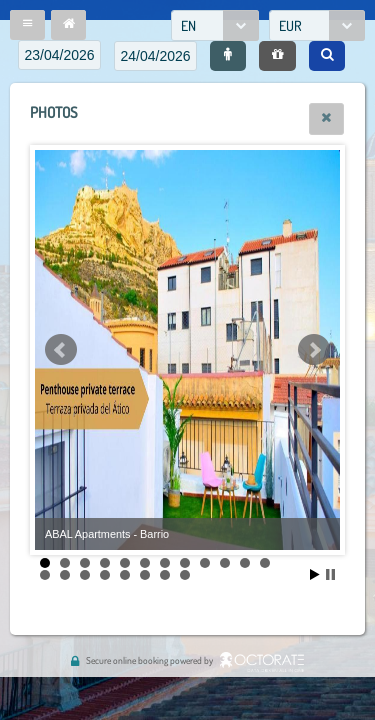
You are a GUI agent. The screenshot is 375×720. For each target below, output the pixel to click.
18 (145, 575)
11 (245, 563)
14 (65, 575)
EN (188, 25)
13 (45, 575)
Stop (330, 574)
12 (265, 563)
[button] (27, 25)
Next (314, 350)
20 (185, 575)
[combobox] (215, 25)
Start (315, 574)
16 (105, 575)
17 (125, 575)
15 (85, 575)
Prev (61, 350)
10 (225, 563)
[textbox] (59, 55)
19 (165, 575)
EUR (290, 25)
